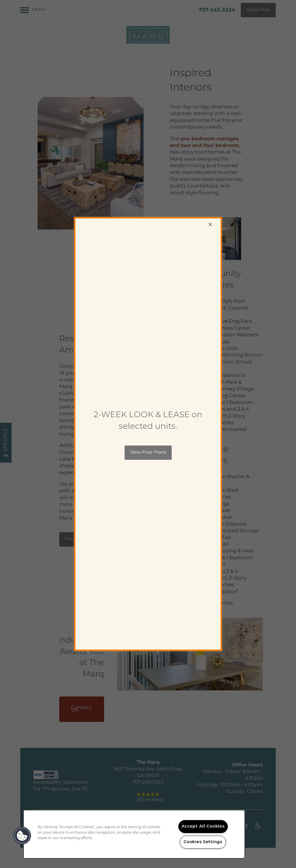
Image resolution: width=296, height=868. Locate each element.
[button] (148, 452)
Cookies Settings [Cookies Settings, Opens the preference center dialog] (203, 842)
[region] (134, 834)
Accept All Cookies (203, 827)
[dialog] (148, 434)
